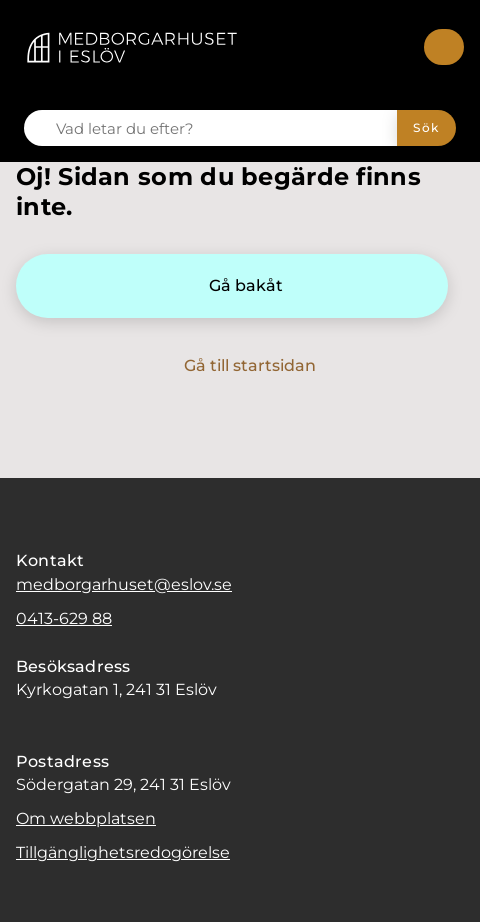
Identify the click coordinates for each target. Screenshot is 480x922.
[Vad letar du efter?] (222, 128)
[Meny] (444, 47)
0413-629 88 (64, 618)
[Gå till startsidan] (236, 366)
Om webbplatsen (86, 818)
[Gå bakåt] (232, 286)
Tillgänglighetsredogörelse (123, 852)
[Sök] (426, 128)
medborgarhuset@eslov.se (124, 584)
